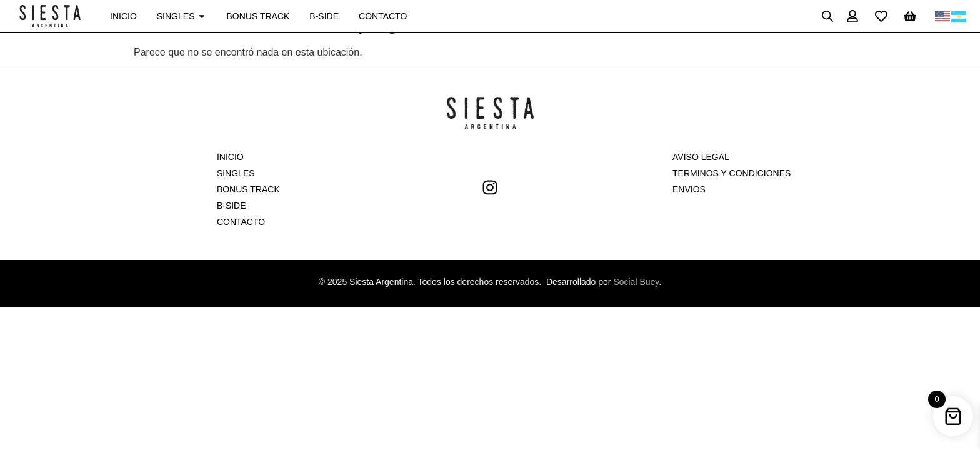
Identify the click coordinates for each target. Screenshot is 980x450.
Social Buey (636, 282)
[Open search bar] (827, 16)
